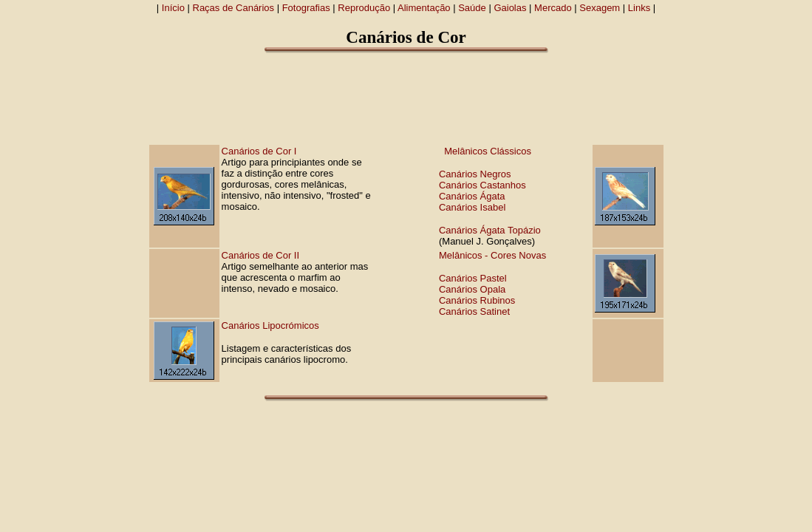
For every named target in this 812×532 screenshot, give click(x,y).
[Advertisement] (406, 98)
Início (173, 8)
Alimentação (424, 8)
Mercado (553, 8)
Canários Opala (472, 289)
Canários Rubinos (477, 300)
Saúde (472, 8)
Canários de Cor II (261, 255)
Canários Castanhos (482, 185)
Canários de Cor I (259, 151)
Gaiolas (510, 8)
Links (639, 8)
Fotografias (306, 8)
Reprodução (364, 8)
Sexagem (600, 8)
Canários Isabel (472, 207)
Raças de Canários (234, 8)
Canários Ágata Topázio (490, 230)
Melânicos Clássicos (488, 151)
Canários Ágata (472, 196)
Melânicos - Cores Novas (492, 255)
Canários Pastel (473, 278)
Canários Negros (475, 174)
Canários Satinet (474, 311)
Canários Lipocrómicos (270, 325)
